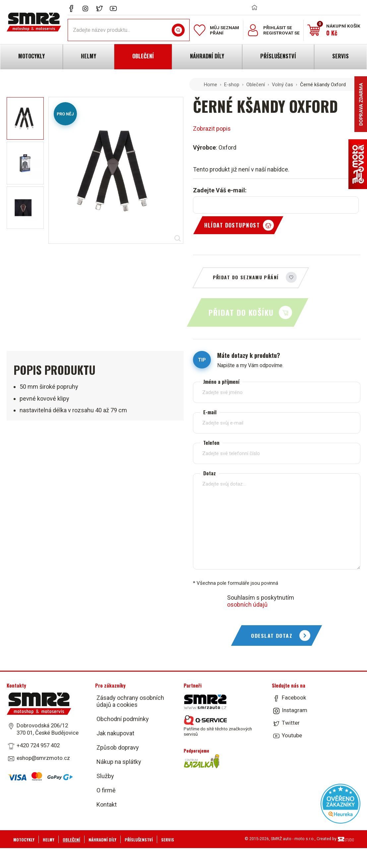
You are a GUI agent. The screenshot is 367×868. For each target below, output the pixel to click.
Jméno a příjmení (221, 382)
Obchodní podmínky (123, 719)
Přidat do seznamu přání (246, 277)
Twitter (291, 723)
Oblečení (256, 85)
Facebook (294, 698)
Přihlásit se (278, 28)
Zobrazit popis (212, 129)
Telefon (211, 443)
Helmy (49, 840)
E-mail (210, 412)
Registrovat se (281, 33)
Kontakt (107, 804)
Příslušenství (139, 840)
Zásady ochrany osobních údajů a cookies (130, 701)
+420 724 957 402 (38, 745)
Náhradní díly (102, 840)
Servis (168, 840)
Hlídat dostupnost (232, 225)
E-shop (232, 85)
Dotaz (210, 473)
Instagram (295, 710)
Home (211, 85)
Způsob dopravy (118, 747)
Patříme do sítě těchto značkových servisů (218, 726)
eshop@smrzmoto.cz (43, 758)
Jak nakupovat (115, 733)
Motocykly (24, 840)
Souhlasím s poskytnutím (261, 601)
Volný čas (282, 85)
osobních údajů (247, 604)
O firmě (106, 790)
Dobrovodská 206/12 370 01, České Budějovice (48, 729)
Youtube (292, 735)
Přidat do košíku (241, 312)
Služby (105, 776)
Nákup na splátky (119, 762)
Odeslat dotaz (272, 635)
